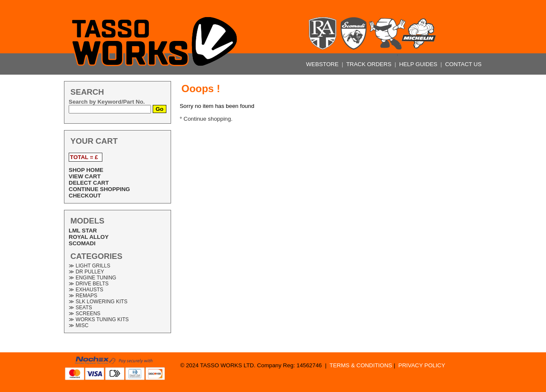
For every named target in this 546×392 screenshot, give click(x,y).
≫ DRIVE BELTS (89, 284)
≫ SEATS (80, 308)
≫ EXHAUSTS (86, 290)
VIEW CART (85, 176)
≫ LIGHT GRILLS (89, 266)
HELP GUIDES (419, 64)
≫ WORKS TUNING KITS (99, 319)
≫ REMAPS (83, 296)
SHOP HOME (86, 170)
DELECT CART (89, 183)
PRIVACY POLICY (422, 365)
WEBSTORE (323, 64)
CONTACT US (463, 64)
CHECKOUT (85, 196)
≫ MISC (78, 325)
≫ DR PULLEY (86, 272)
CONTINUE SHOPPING (99, 189)
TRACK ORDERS (370, 64)
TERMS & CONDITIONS (361, 365)
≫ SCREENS (84, 314)
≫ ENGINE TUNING (92, 278)
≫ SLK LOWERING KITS (98, 302)
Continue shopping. (208, 119)
